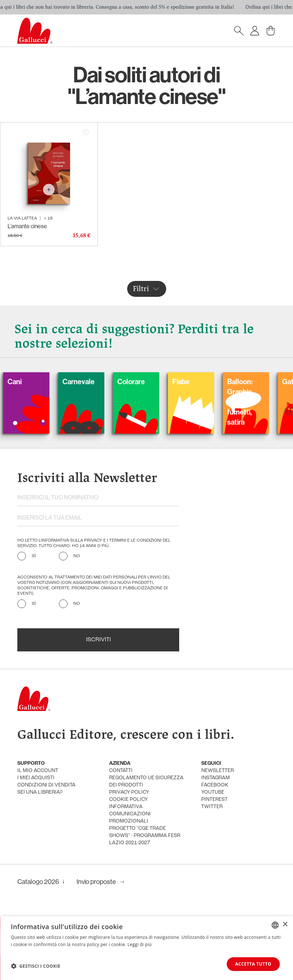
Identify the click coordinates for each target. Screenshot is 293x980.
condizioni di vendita (46, 785)
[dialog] (146, 948)
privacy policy (129, 792)
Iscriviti (98, 640)
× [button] (285, 925)
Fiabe (195, 382)
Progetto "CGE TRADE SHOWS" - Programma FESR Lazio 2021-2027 (145, 836)
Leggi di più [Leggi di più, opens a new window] (140, 944)
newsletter (217, 771)
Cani (29, 382)
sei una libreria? (40, 792)
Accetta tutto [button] (253, 964)
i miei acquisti (36, 778)
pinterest (214, 800)
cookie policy (128, 800)
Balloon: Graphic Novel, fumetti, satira (254, 402)
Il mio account (38, 771)
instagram (216, 778)
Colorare (145, 382)
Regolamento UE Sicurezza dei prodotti (146, 782)
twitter (212, 807)
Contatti (121, 771)
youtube (213, 792)
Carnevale (93, 382)
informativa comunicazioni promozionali (130, 814)
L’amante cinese (27, 226)
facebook (215, 785)
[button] (36, 966)
